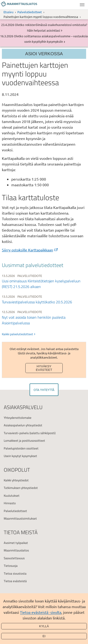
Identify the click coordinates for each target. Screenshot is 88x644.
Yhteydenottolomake (18, 418)
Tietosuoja (11, 566)
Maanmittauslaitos (16, 550)
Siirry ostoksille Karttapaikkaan (30, 250)
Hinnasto (10, 503)
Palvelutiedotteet (30, 12)
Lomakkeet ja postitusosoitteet (24, 441)
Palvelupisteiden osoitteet (21, 448)
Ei (44, 636)
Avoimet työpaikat (16, 543)
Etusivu (8, 12)
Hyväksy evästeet (44, 368)
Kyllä (44, 626)
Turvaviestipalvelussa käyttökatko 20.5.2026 (37, 302)
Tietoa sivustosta (15, 573)
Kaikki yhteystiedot (16, 480)
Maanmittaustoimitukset (20, 518)
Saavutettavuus (14, 558)
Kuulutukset (12, 496)
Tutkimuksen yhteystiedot (21, 488)
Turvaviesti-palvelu (16, 433)
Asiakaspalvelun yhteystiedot (23, 425)
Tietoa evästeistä (15, 581)
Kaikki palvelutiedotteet (17, 334)
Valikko (82, 5)
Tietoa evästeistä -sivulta (41, 612)
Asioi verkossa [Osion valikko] (44, 54)
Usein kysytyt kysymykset (20, 456)
